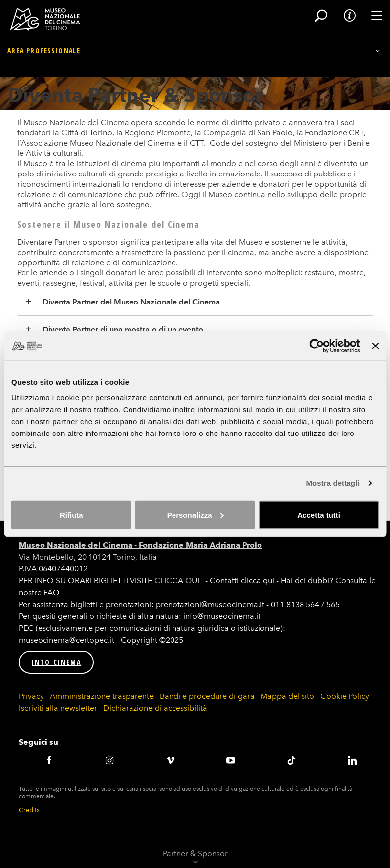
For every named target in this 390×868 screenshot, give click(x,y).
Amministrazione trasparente (102, 696)
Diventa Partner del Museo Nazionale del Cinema (131, 302)
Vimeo (170, 760)
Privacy (31, 696)
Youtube (231, 760)
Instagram (110, 760)
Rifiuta (71, 514)
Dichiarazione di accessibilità (155, 708)
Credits (29, 810)
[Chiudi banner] (375, 346)
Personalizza (195, 514)
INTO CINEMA (56, 662)
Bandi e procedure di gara (207, 696)
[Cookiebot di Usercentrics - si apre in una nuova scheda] (317, 346)
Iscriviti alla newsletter (58, 708)
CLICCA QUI (177, 581)
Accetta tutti (319, 514)
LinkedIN (352, 760)
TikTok (292, 760)
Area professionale (44, 68)
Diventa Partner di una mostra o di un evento (123, 329)
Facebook (49, 760)
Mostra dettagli (333, 483)
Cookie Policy (345, 696)
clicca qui (258, 581)
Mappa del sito (287, 696)
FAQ (51, 592)
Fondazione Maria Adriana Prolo (200, 545)
